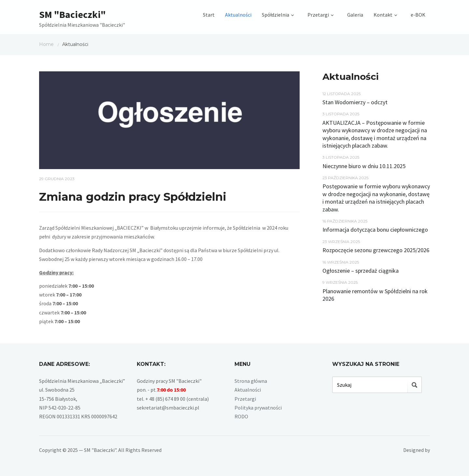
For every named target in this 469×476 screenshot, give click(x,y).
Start (209, 15)
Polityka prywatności (258, 408)
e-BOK (418, 15)
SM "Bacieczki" (72, 14)
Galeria (355, 15)
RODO (241, 416)
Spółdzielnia (276, 15)
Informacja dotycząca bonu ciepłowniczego (375, 230)
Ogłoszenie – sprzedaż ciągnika (361, 271)
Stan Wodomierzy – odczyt (355, 102)
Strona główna (251, 381)
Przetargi (318, 15)
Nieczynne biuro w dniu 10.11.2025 (364, 166)
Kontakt (383, 15)
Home (46, 44)
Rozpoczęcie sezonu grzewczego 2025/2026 (376, 250)
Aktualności (238, 15)
